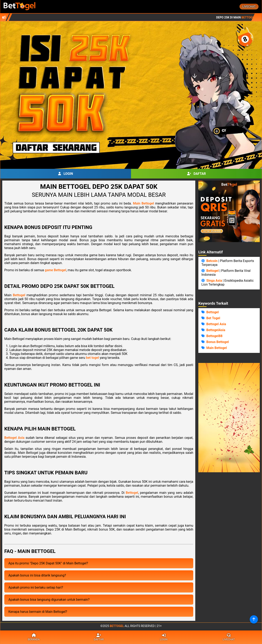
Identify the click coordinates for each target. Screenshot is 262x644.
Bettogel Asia (14, 438)
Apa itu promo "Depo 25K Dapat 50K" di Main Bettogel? (48, 563)
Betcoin (212, 261)
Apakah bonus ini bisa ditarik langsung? (37, 575)
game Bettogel (56, 270)
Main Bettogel (143, 203)
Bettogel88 (214, 336)
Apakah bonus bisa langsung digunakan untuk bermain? (49, 600)
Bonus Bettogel (218, 342)
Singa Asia (214, 281)
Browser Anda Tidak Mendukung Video (229, 418)
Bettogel (19, 295)
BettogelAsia (216, 330)
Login (65, 174)
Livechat (249, 7)
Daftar (196, 174)
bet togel (92, 358)
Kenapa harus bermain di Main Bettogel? (38, 612)
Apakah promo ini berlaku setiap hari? (36, 587)
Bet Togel (213, 318)
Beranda (34, 637)
